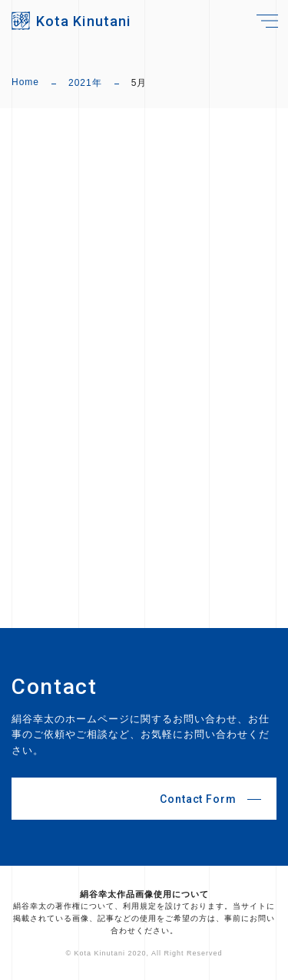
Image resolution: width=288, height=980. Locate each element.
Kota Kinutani (83, 21)
